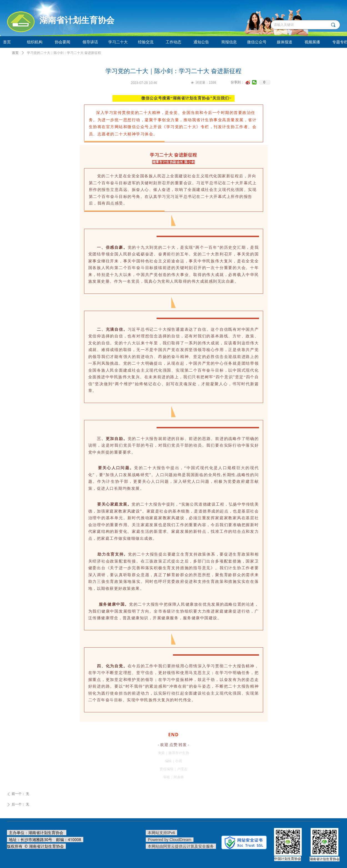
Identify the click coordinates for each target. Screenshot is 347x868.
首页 (15, 53)
